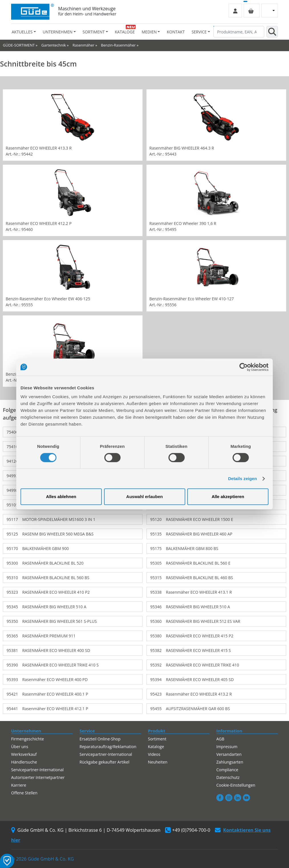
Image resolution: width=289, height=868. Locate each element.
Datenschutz (228, 777)
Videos (154, 754)
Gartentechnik (54, 45)
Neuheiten (158, 762)
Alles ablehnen (61, 497)
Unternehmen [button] (58, 32)
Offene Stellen (24, 793)
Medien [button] (149, 32)
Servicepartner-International (37, 770)
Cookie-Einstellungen (236, 785)
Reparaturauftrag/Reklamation (108, 747)
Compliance (227, 770)
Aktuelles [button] (22, 32)
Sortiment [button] (94, 32)
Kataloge (125, 32)
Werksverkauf (24, 754)
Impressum (227, 747)
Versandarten (229, 754)
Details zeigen (242, 479)
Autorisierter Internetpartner (38, 777)
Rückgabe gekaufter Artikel (104, 762)
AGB (220, 739)
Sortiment (157, 739)
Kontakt (176, 32)
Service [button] (199, 32)
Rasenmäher (83, 45)
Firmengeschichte (28, 739)
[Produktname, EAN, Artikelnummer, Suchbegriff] (239, 32)
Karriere (19, 785)
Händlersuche (24, 762)
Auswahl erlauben (144, 497)
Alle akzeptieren (228, 497)
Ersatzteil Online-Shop (100, 739)
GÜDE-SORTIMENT (19, 45)
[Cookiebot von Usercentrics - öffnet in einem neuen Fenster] (244, 367)
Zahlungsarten (230, 762)
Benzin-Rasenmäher (118, 45)
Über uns (20, 747)
